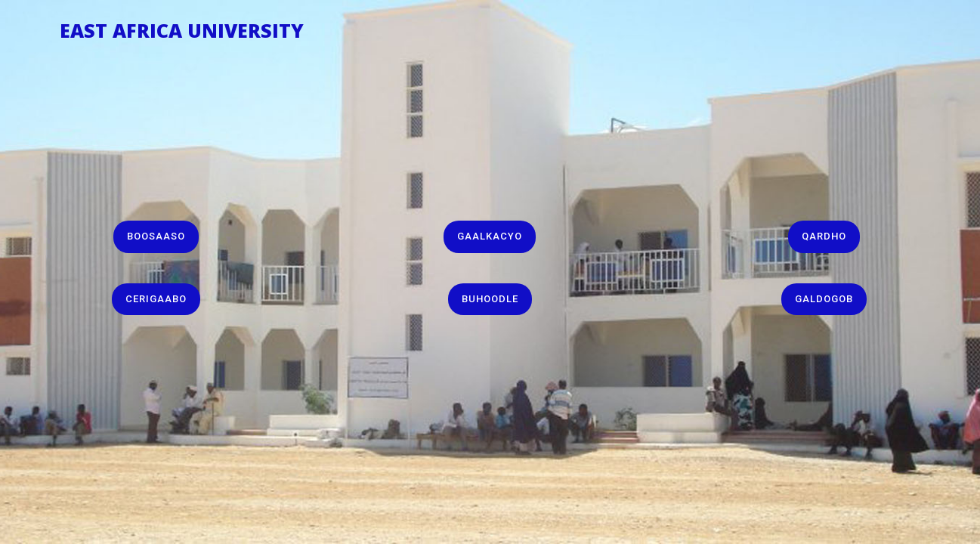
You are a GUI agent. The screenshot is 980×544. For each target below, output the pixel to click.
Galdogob (824, 299)
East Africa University (182, 28)
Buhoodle (490, 299)
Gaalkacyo (490, 236)
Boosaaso (156, 236)
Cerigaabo (156, 299)
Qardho (824, 236)
